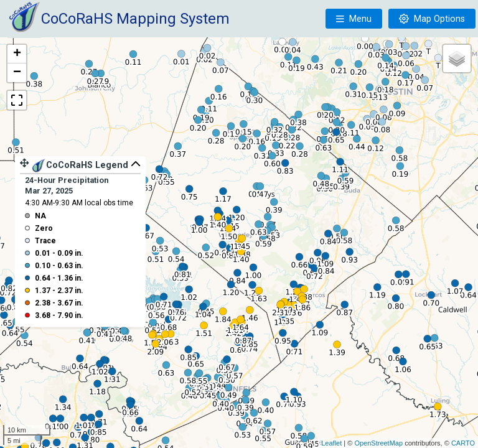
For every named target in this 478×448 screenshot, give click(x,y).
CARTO (463, 443)
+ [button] (17, 54)
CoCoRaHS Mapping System (135, 19)
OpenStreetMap (378, 443)
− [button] (17, 73)
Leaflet (331, 443)
